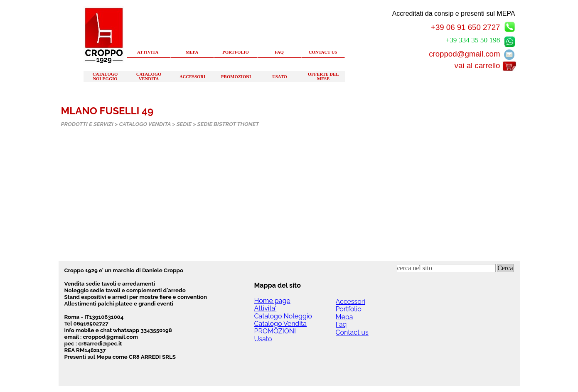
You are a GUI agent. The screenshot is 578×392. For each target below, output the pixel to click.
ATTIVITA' (148, 52)
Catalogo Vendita (281, 324)
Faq (341, 324)
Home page (272, 301)
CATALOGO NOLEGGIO (105, 76)
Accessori (350, 302)
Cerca (505, 268)
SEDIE (184, 124)
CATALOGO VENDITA (149, 76)
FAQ (279, 52)
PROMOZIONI (236, 77)
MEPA (192, 52)
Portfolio (349, 309)
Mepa (344, 317)
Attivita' (266, 308)
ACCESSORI (192, 77)
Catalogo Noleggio (283, 316)
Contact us (352, 332)
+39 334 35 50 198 (473, 40)
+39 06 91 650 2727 (466, 27)
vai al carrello (477, 65)
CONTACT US (323, 52)
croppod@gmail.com (464, 54)
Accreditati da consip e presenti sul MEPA (454, 14)
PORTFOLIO (236, 52)
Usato (263, 339)
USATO (280, 77)
